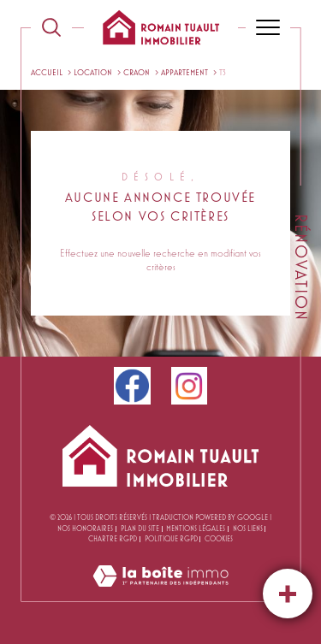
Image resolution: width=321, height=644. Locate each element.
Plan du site (140, 529)
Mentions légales (196, 529)
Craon (137, 72)
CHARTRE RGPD (113, 539)
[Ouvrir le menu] (268, 27)
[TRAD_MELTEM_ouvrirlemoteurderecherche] (51, 27)
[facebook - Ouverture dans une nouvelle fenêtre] (132, 386)
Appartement (184, 72)
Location (93, 72)
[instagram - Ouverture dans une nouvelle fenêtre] (190, 386)
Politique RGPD (171, 539)
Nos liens (248, 529)
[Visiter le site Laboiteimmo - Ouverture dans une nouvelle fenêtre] (160, 593)
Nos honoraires (85, 529)
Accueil (47, 72)
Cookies (219, 539)
